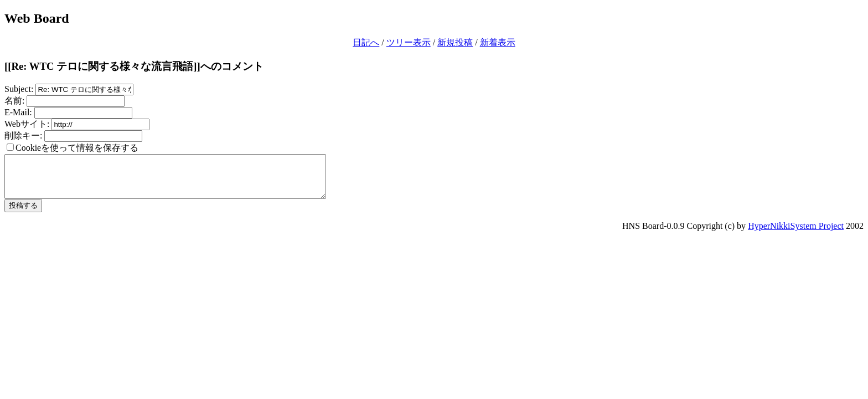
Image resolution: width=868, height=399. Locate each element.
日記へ (366, 42)
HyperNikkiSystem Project (796, 234)
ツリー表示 (409, 42)
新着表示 (498, 42)
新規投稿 (455, 42)
